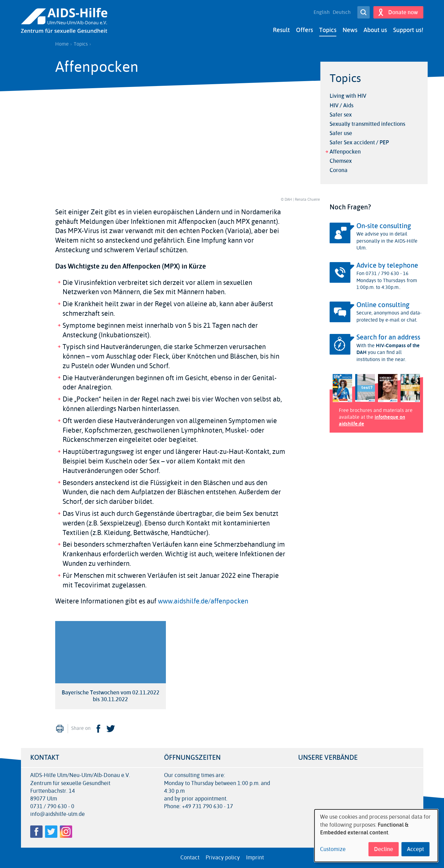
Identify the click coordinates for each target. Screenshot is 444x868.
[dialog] (376, 836)
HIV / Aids (341, 105)
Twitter (111, 728)
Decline (384, 849)
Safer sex (341, 114)
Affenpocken (345, 152)
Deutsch (342, 12)
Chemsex (341, 161)
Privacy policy (223, 858)
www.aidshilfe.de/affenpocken (203, 601)
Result (281, 30)
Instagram (66, 832)
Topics (328, 30)
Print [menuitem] (60, 728)
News (350, 30)
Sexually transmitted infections (367, 124)
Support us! (408, 30)
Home (62, 44)
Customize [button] (333, 849)
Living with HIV (348, 96)
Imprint (255, 858)
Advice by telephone (387, 265)
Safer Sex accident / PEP (359, 142)
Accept (415, 849)
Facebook (98, 728)
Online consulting (383, 305)
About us (375, 30)
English (322, 12)
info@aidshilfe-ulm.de (58, 814)
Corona (339, 170)
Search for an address (388, 337)
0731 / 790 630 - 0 (52, 806)
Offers (304, 30)
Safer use (341, 133)
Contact (190, 858)
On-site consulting (384, 226)
